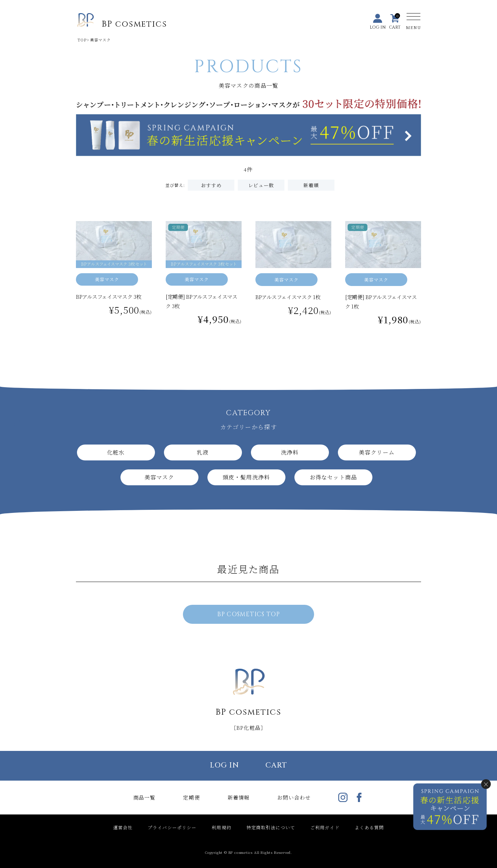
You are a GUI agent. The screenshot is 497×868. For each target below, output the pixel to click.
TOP (82, 40)
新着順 (311, 185)
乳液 (203, 452)
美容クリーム (377, 452)
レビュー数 (261, 185)
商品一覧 (144, 797)
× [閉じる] (486, 784)
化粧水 (116, 452)
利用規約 (221, 827)
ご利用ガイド (325, 827)
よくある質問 (369, 827)
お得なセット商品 (333, 477)
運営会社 (123, 827)
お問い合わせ (294, 797)
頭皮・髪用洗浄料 (246, 477)
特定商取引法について (271, 827)
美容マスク (107, 279)
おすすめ (211, 185)
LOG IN (225, 765)
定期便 (191, 797)
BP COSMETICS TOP (248, 614)
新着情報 (238, 797)
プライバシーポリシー (172, 827)
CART (276, 765)
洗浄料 (290, 452)
